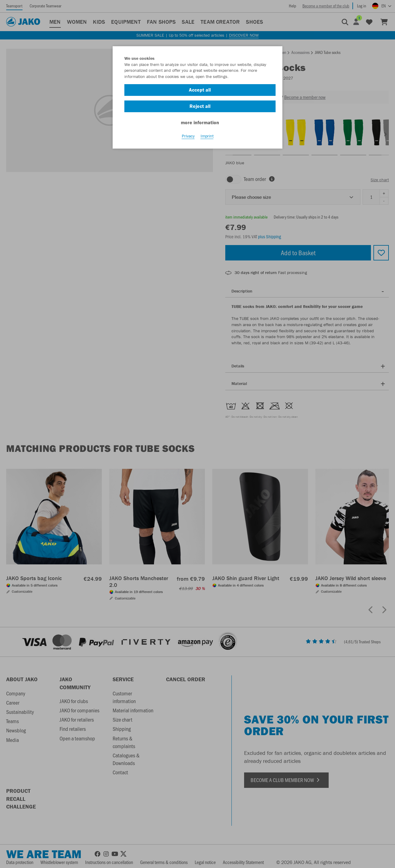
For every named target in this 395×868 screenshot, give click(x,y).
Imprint (207, 136)
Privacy (188, 136)
